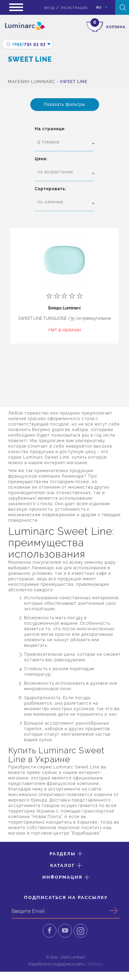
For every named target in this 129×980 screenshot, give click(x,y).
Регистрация (74, 8)
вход (49, 8)
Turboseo (95, 964)
